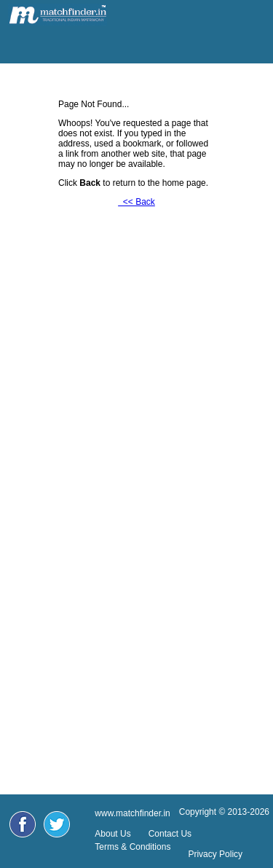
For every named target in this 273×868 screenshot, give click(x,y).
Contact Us (170, 834)
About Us (112, 834)
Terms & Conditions (132, 847)
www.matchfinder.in (132, 813)
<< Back (136, 202)
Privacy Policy (215, 854)
